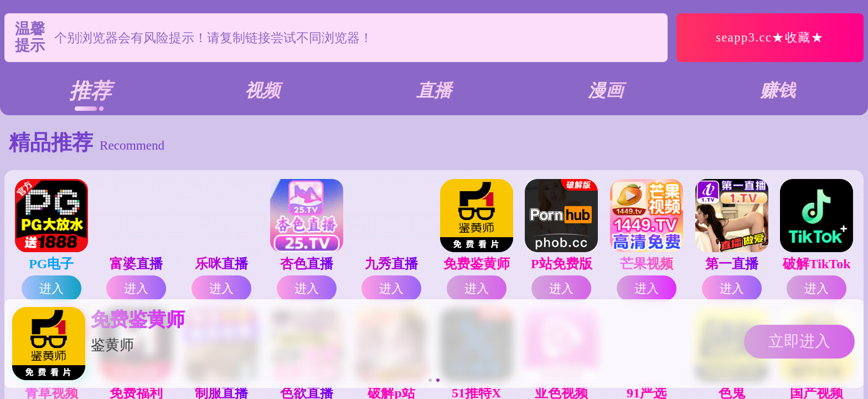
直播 (434, 90)
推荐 (90, 91)
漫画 (606, 90)
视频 (262, 90)
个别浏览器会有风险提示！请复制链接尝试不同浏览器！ (213, 38)
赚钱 (778, 90)
